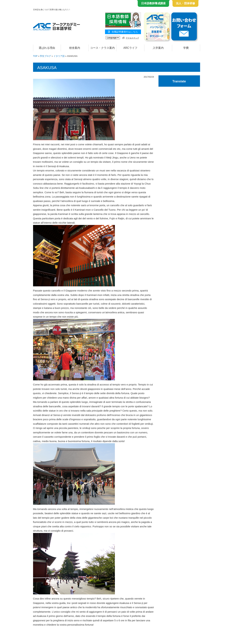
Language (113, 38)
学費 (186, 48)
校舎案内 (75, 48)
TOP (35, 56)
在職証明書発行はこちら (123, 32)
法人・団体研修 (185, 3)
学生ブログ (45, 56)
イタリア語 (59, 56)
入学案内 (158, 48)
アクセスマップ (132, 38)
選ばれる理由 (47, 48)
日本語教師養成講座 (153, 3)
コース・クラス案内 (102, 48)
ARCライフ (130, 48)
